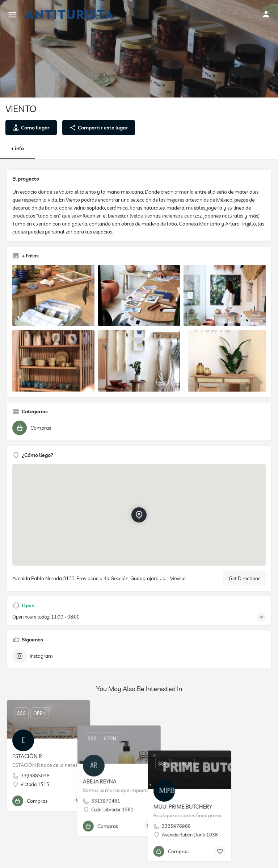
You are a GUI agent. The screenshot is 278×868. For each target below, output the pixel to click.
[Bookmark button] (79, 801)
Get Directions (245, 578)
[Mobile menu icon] (12, 15)
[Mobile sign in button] (266, 14)
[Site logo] (70, 15)
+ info (17, 148)
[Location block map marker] (139, 515)
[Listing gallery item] (53, 295)
